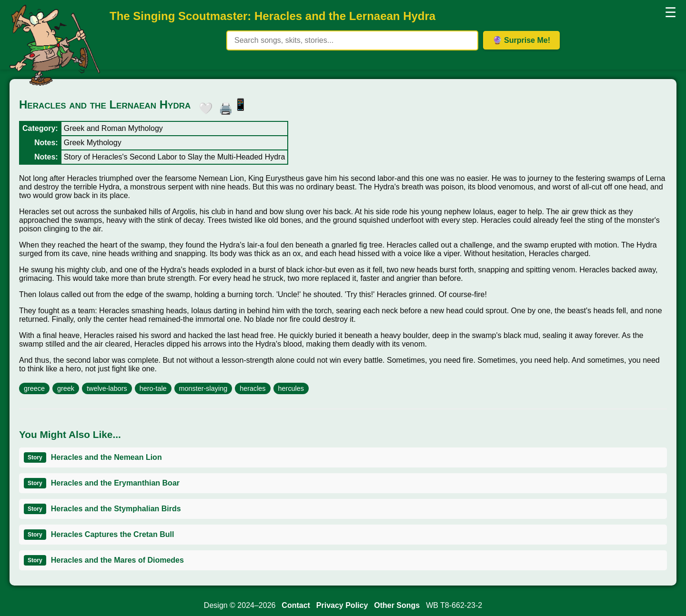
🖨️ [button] (223, 107)
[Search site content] (352, 40)
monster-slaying (203, 388)
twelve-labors (107, 388)
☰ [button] (671, 13)
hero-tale (153, 388)
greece (34, 388)
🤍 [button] (203, 107)
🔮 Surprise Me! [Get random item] (521, 40)
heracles (252, 388)
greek (66, 388)
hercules (291, 388)
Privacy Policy (342, 605)
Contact (296, 605)
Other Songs (397, 605)
